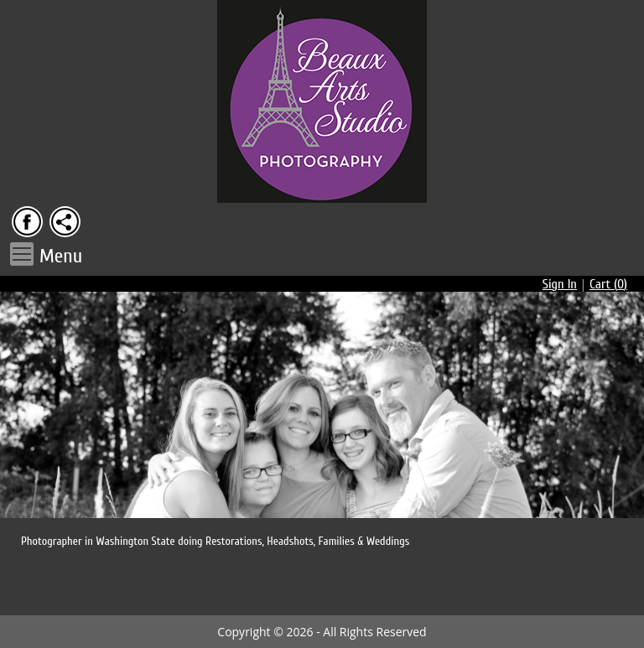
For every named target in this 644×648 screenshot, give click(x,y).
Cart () (608, 284)
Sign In (560, 284)
